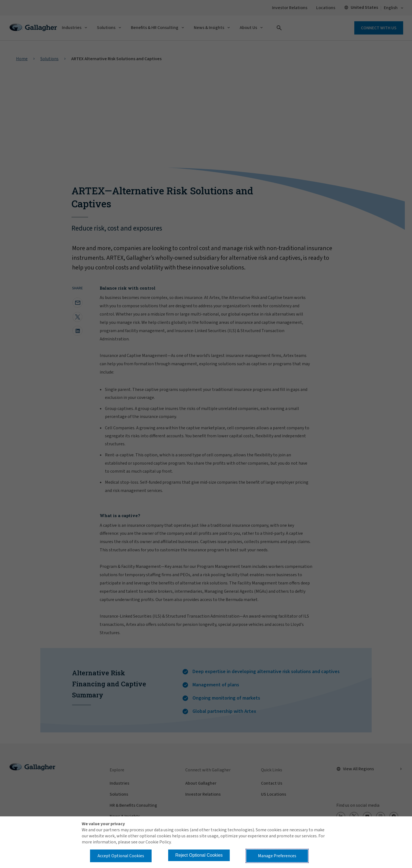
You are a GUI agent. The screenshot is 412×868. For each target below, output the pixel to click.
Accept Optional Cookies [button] (121, 856)
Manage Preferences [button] (277, 856)
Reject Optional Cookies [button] (199, 855)
